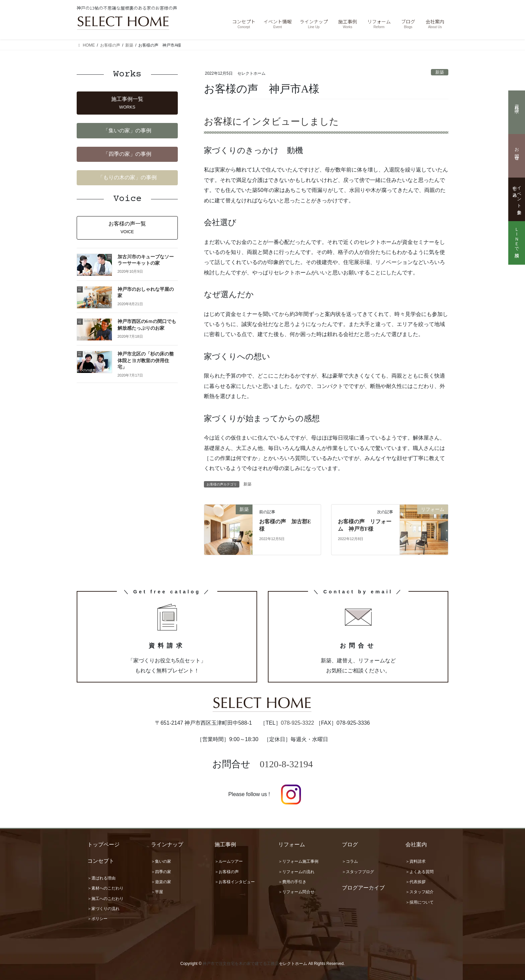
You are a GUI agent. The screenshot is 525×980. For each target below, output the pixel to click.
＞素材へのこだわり (105, 888)
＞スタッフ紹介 (420, 892)
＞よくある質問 (420, 872)
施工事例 (225, 844)
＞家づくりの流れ (103, 909)
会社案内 (416, 844)
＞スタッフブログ (358, 872)
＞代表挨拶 (416, 882)
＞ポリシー (97, 919)
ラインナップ (167, 844)
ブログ (350, 844)
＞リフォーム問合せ (296, 892)
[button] (127, 103)
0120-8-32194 (286, 764)
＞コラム (350, 861)
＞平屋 (157, 892)
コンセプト (101, 861)
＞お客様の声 (227, 872)
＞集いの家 (161, 861)
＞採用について (420, 902)
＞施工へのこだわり (105, 899)
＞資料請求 (416, 861)
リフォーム (292, 844)
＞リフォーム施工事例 (298, 861)
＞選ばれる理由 (101, 878)
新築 (440, 72)
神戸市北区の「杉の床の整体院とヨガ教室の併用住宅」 (146, 361)
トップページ (103, 844)
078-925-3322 (298, 723)
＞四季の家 (161, 872)
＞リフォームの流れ (296, 872)
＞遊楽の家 (161, 882)
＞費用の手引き (292, 882)
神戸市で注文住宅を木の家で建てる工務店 (241, 964)
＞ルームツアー (229, 861)
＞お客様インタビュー (235, 882)
